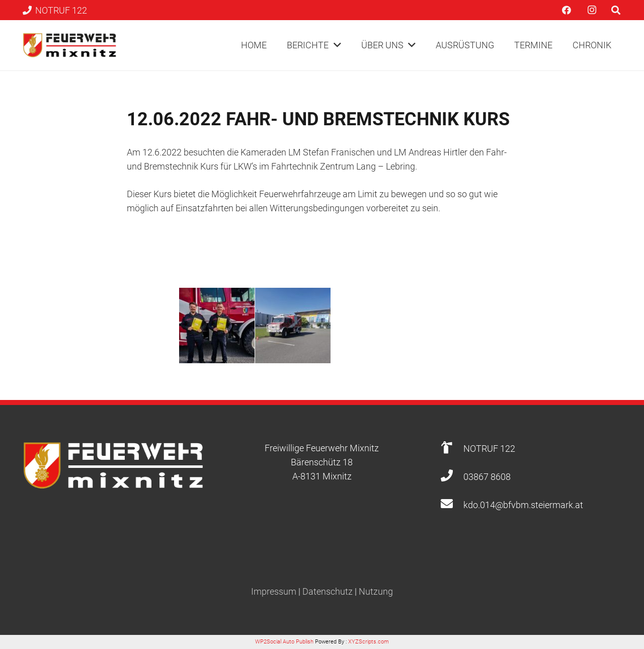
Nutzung (376, 591)
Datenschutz (328, 591)
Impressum (274, 591)
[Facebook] (567, 10)
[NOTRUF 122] (451, 449)
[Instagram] (592, 10)
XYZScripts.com (369, 642)
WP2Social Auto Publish (284, 642)
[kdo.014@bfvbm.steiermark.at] (451, 505)
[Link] (70, 45)
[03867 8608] (451, 477)
